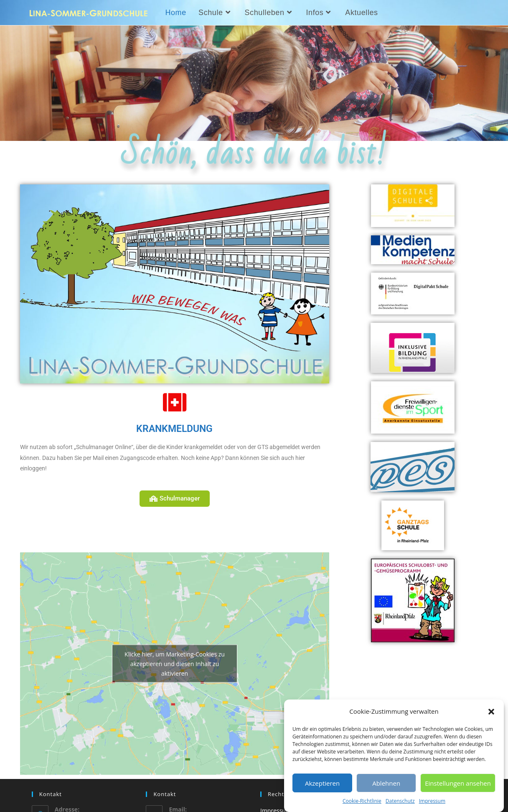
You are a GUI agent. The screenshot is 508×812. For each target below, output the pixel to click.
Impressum (432, 801)
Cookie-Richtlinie (362, 801)
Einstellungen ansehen (458, 783)
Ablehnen (386, 783)
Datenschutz (400, 801)
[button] (491, 712)
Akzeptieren (322, 783)
